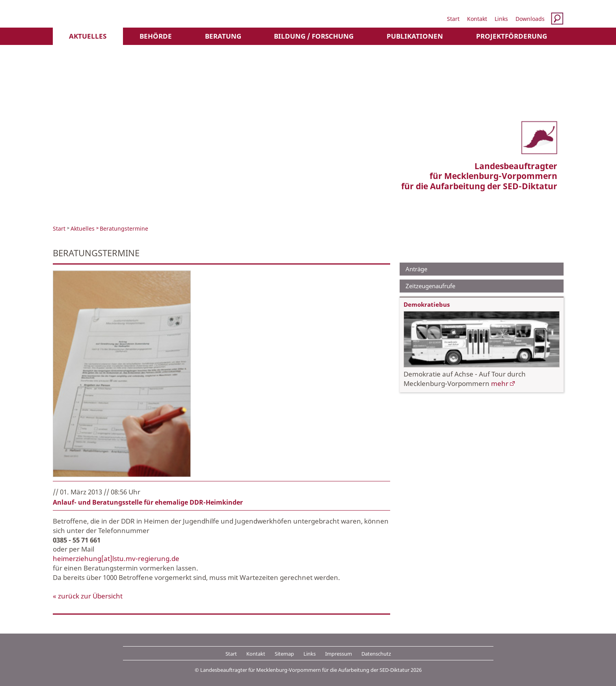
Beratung (223, 36)
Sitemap (284, 654)
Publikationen (415, 36)
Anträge (416, 269)
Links (501, 19)
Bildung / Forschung (314, 36)
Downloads (530, 19)
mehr (500, 383)
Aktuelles (88, 36)
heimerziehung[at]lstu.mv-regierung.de (116, 558)
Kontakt (477, 19)
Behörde (156, 36)
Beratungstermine (124, 228)
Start (453, 19)
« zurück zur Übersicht (88, 596)
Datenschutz (376, 654)
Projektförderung (512, 36)
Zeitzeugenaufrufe (430, 286)
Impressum (339, 654)
